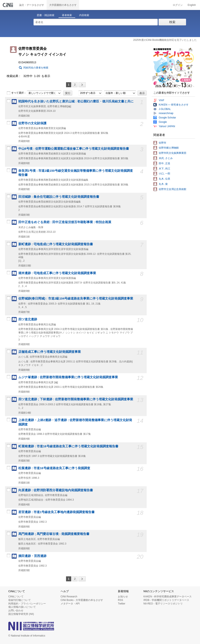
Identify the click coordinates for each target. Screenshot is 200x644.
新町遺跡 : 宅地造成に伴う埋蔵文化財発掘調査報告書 (56, 244)
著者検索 (67, 15)
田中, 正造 (164, 163)
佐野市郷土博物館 (169, 148)
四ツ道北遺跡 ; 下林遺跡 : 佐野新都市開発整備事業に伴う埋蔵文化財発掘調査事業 (76, 399)
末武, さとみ (166, 158)
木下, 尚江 (164, 169)
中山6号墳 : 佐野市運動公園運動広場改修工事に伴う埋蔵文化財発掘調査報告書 (74, 149)
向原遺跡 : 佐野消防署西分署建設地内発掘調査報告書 (56, 490)
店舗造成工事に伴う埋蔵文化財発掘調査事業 (50, 352)
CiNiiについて (16, 597)
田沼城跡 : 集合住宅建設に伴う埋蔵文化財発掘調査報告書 (59, 197)
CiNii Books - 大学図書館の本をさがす (82, 600)
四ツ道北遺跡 (28, 319)
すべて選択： (16, 93)
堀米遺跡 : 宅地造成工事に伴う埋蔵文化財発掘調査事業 (57, 273)
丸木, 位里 (164, 179)
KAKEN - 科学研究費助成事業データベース (168, 597)
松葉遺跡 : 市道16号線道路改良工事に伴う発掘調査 (54, 468)
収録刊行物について (20, 600)
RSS (121, 600)
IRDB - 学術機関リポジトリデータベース (166, 600)
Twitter (122, 604)
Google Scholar (167, 118)
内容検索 (84, 15)
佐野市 (162, 143)
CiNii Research (69, 597)
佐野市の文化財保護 (32, 123)
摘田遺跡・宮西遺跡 (32, 556)
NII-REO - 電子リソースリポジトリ (163, 604)
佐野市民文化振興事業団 (172, 153)
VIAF (162, 100)
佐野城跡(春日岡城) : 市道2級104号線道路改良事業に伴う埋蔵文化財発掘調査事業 (76, 298)
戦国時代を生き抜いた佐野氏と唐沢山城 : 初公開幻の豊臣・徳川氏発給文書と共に (76, 101)
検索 (172, 22)
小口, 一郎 (164, 174)
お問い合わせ (16, 610)
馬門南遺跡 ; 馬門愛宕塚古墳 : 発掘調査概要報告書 (54, 534)
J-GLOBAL (165, 109)
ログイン (178, 5)
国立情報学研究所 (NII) (21, 614)
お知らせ (123, 597)
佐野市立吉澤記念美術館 (172, 189)
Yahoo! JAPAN (167, 126)
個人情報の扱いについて (22, 607)
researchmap (166, 113)
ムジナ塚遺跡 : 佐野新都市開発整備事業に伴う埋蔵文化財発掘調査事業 (68, 377)
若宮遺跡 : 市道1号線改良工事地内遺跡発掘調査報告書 (57, 512)
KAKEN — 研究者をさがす (174, 105)
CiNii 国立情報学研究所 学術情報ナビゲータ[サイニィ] (8, 5)
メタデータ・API (70, 604)
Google (163, 122)
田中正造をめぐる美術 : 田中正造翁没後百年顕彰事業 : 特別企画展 (65, 222)
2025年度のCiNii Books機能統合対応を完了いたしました (165, 40)
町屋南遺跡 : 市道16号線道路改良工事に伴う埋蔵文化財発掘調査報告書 (68, 446)
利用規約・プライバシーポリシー (27, 604)
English (192, 5)
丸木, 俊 (163, 184)
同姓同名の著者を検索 (36, 68)
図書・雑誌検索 (46, 15)
